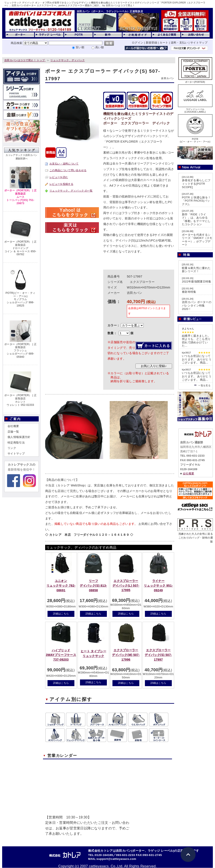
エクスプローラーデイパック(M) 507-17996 (126, 655)
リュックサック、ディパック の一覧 (71, 191)
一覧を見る (204, 385)
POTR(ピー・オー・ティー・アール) (195, 139)
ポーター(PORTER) (195, 81)
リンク (12, 448)
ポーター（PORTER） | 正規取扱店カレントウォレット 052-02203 (20, 400)
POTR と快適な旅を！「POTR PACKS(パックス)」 (196, 201)
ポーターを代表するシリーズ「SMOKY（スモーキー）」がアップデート (197, 240)
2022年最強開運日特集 (197, 282)
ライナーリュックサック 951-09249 (158, 585)
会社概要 (13, 426)
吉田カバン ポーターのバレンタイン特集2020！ (197, 305)
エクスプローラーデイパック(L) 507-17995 (126, 585)
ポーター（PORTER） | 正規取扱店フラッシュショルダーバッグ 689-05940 (20, 351)
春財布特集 (189, 292)
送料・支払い (179, 43)
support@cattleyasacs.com (116, 859)
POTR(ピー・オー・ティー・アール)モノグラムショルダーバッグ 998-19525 (20, 299)
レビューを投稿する (61, 184)
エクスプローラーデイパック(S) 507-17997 (158, 655)
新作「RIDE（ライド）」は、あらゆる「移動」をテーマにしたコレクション (196, 219)
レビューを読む (59, 177)
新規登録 (151, 43)
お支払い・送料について (64, 164)
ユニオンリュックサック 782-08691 (61, 585)
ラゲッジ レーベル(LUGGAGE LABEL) (195, 109)
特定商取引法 (16, 443)
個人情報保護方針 (19, 437)
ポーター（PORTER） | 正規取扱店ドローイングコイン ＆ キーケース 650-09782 (20, 248)
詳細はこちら (61, 614)
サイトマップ (199, 43)
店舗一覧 (13, 432)
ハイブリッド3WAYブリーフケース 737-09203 (61, 655)
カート (164, 43)
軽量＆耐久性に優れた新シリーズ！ (196, 270)
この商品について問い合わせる (68, 170)
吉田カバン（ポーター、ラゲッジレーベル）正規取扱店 (110, 11)
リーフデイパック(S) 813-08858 (93, 585)
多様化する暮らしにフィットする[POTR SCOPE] (196, 184)
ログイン (137, 43)
